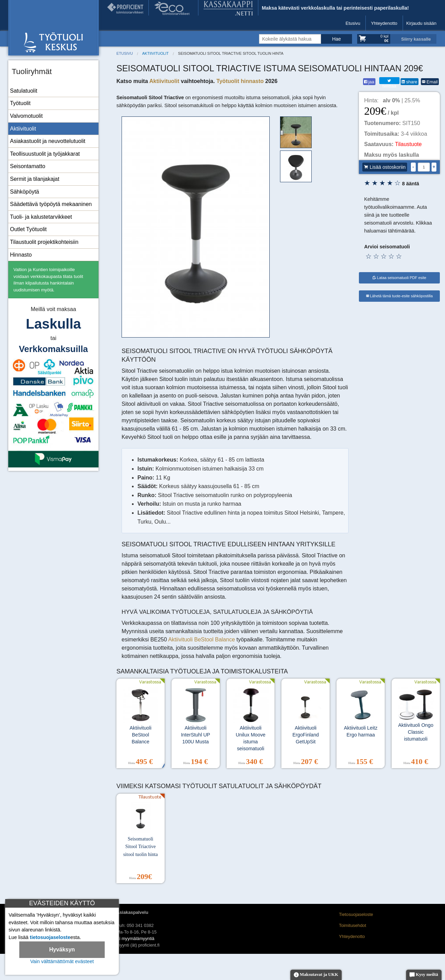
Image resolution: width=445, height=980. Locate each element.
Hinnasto (21, 255)
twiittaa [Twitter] (389, 81)
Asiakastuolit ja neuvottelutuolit (48, 141)
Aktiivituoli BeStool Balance (202, 639)
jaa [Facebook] (369, 82)
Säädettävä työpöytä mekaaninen (51, 204)
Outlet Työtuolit (28, 229)
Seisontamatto (28, 166)
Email (430, 82)
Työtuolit (20, 103)
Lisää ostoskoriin (385, 167)
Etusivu (353, 23)
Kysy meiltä (424, 975)
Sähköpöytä (25, 192)
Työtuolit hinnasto (240, 81)
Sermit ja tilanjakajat (35, 179)
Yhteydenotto (384, 23)
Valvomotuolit (26, 116)
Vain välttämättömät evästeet (62, 961)
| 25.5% (402, 100)
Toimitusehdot (353, 925)
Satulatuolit (24, 91)
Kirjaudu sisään (422, 23)
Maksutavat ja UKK (316, 975)
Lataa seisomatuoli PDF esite (400, 278)
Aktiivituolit (23, 129)
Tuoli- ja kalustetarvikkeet (41, 217)
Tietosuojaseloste (356, 914)
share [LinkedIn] (409, 82)
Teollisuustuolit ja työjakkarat (45, 154)
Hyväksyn (62, 950)
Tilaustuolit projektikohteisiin (44, 242)
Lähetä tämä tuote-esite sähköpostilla (399, 296)
